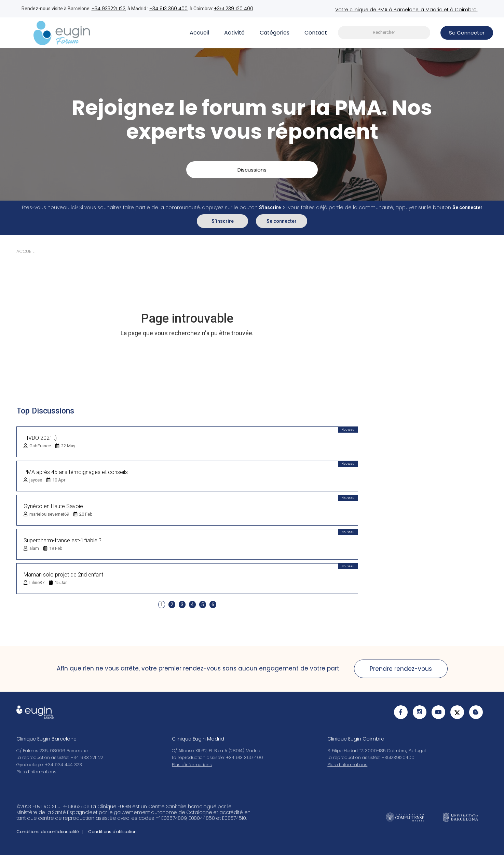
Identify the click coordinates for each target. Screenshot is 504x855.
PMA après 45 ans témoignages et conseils (76, 472)
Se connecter (282, 221)
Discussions (252, 169)
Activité (234, 32)
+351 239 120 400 (234, 9)
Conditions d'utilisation (112, 831)
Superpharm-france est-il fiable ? (63, 540)
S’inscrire (223, 221)
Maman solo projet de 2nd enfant (63, 574)
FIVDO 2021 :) (40, 438)
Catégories (275, 32)
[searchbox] (384, 33)
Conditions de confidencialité (47, 831)
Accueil (199, 32)
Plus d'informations (36, 771)
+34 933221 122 (108, 9)
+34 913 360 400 (168, 9)
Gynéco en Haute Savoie (53, 506)
